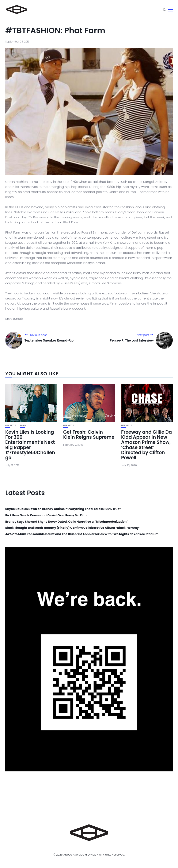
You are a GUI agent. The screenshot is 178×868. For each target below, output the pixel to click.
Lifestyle (11, 425)
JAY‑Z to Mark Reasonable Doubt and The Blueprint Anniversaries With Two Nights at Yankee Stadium (82, 534)
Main (23, 425)
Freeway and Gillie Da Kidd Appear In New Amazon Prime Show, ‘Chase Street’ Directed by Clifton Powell (147, 445)
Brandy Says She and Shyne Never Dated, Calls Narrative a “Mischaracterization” (67, 522)
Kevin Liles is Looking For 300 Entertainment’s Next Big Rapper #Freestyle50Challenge (30, 445)
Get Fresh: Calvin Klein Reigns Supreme (89, 435)
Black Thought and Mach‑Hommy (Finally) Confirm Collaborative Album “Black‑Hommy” (73, 528)
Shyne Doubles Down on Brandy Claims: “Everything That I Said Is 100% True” (63, 509)
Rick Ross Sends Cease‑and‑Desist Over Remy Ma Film (46, 515)
